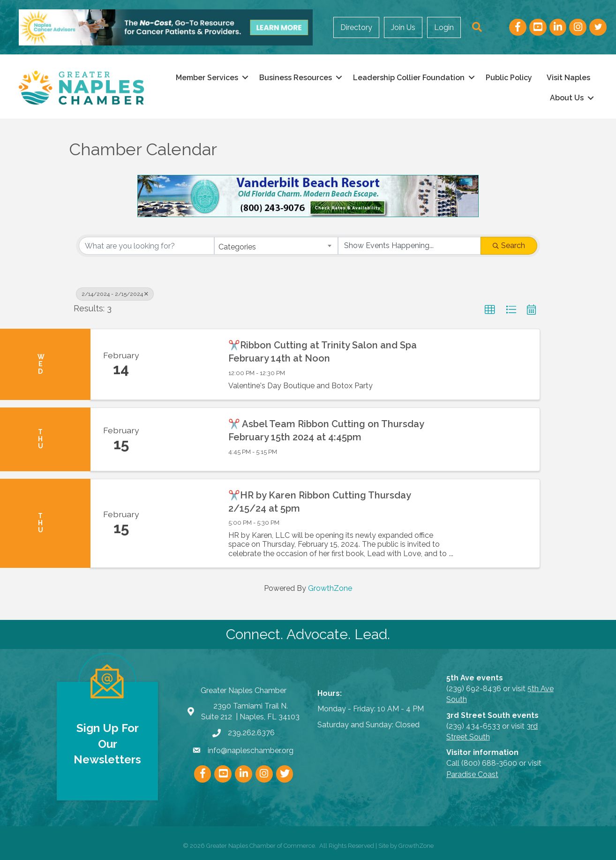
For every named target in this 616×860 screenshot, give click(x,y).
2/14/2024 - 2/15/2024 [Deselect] (115, 294)
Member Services (207, 78)
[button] (490, 310)
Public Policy (509, 78)
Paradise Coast (472, 774)
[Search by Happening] (409, 246)
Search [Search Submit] (509, 245)
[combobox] (276, 246)
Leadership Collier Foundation (409, 78)
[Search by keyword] (146, 246)
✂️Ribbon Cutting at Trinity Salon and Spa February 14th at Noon (323, 352)
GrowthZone (330, 588)
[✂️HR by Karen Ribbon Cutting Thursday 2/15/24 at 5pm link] (185, 523)
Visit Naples (568, 78)
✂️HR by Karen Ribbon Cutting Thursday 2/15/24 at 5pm (319, 502)
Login (444, 27)
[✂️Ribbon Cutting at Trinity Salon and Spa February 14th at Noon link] (185, 364)
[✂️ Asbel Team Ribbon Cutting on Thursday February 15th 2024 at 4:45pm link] (185, 439)
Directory (356, 27)
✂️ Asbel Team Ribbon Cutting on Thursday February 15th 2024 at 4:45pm (326, 430)
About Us (567, 98)
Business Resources (296, 78)
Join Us (403, 27)
